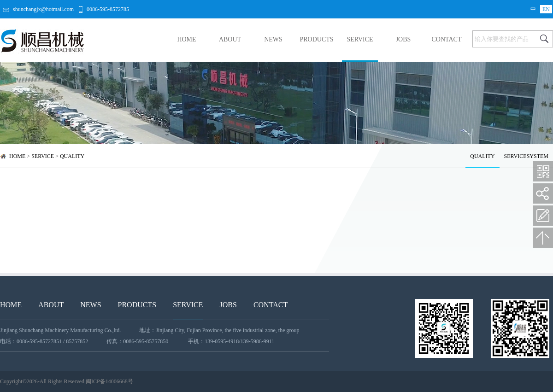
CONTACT (447, 39)
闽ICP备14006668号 (109, 381)
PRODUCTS (316, 39)
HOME (186, 39)
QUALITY (72, 156)
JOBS (403, 39)
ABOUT (230, 39)
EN (546, 9)
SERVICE (360, 39)
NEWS (273, 39)
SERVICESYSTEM (526, 156)
